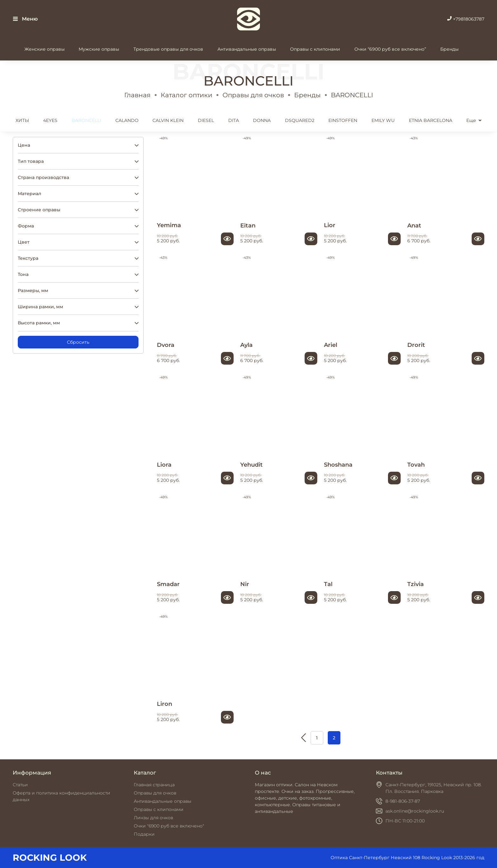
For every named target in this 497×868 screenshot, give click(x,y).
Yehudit (252, 465)
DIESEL (206, 120)
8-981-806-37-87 (403, 801)
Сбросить (78, 342)
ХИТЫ (22, 120)
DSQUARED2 (300, 120)
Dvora (166, 345)
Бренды (449, 49)
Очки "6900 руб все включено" (169, 826)
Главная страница (154, 785)
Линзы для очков (153, 818)
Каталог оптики (187, 95)
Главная (137, 95)
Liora (164, 465)
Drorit (416, 345)
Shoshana (338, 465)
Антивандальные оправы (247, 49)
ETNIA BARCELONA (431, 120)
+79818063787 (466, 19)
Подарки (144, 834)
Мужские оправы (99, 49)
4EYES (50, 120)
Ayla (246, 345)
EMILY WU (383, 120)
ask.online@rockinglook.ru (415, 811)
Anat (414, 225)
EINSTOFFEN (343, 120)
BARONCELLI (86, 120)
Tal (328, 584)
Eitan (248, 225)
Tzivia (416, 584)
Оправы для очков (253, 95)
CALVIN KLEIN (168, 120)
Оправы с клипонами (315, 49)
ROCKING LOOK (50, 858)
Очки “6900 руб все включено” (390, 49)
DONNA (262, 120)
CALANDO (127, 120)
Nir (245, 584)
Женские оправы (45, 49)
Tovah (416, 465)
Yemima (169, 225)
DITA (234, 120)
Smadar (168, 584)
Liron (165, 704)
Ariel (331, 345)
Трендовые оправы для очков (168, 49)
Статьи (20, 785)
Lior (330, 225)
